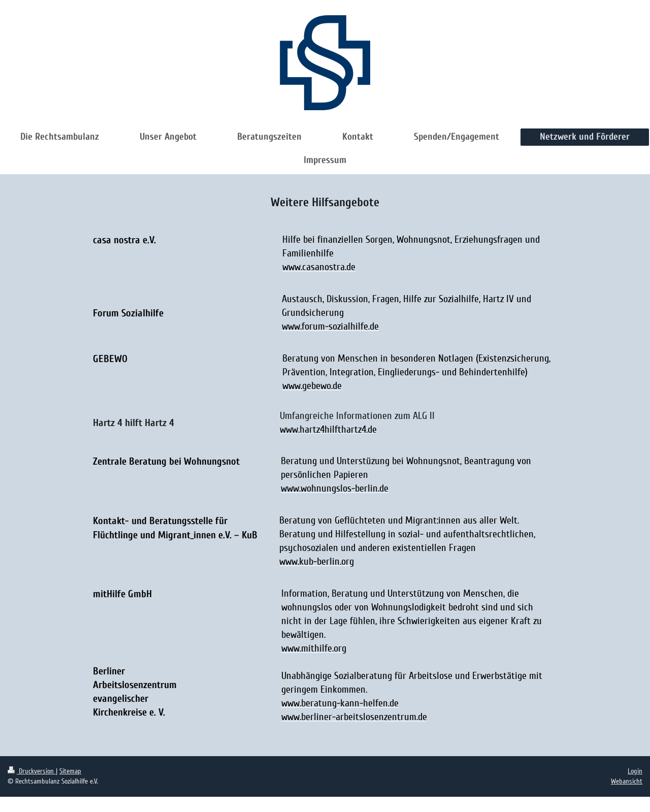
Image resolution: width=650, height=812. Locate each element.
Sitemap (70, 771)
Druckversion (32, 771)
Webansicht (627, 781)
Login (635, 771)
